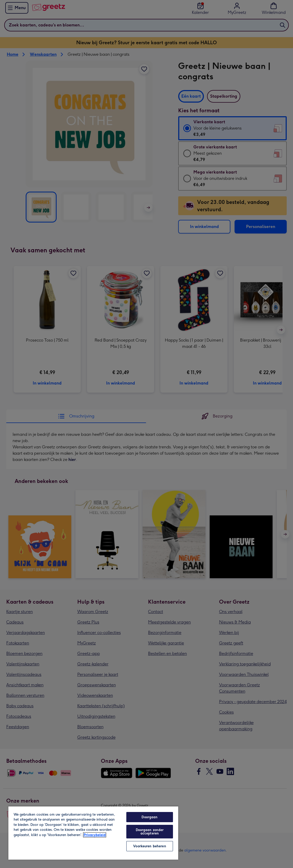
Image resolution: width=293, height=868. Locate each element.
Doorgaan (150, 817)
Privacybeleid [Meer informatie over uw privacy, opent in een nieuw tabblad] (95, 835)
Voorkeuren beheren (150, 846)
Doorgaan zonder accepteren (150, 832)
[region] (93, 833)
